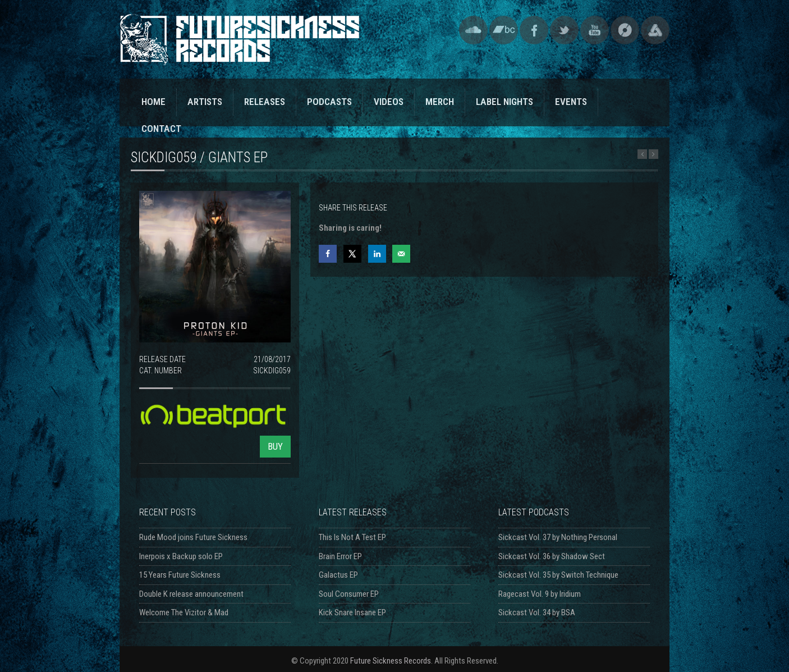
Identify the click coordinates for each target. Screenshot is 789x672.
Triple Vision (655, 30)
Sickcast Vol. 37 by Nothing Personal (558, 537)
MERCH (440, 102)
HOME (153, 102)
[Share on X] (352, 254)
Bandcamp (504, 30)
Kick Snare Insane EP (352, 612)
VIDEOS (389, 102)
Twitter (564, 30)
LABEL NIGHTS (504, 102)
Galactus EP (338, 575)
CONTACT (161, 129)
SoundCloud (473, 30)
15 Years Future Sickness (180, 575)
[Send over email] (401, 254)
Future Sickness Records (391, 661)
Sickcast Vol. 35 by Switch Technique (558, 575)
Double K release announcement (191, 594)
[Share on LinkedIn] (377, 254)
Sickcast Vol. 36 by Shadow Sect (552, 556)
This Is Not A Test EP (352, 537)
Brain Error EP (340, 556)
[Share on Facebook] (328, 254)
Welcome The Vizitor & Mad (184, 612)
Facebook (534, 30)
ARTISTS (205, 102)
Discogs (625, 30)
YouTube (595, 30)
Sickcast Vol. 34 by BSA (537, 612)
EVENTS (571, 102)
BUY (275, 446)
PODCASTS (329, 102)
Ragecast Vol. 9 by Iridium (540, 594)
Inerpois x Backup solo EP (181, 556)
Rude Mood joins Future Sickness (193, 537)
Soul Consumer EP (349, 594)
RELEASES (265, 102)
